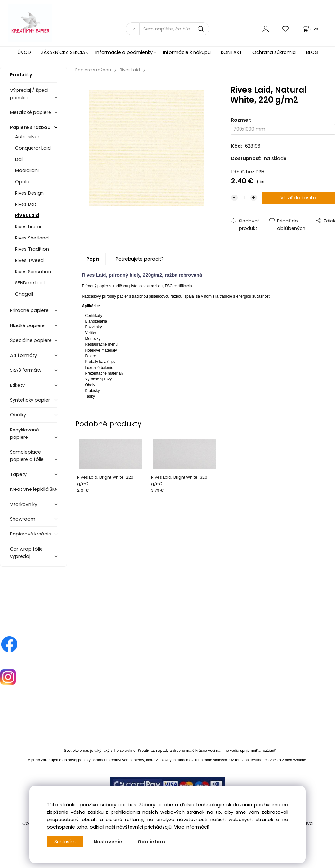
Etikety (17, 385)
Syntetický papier (30, 400)
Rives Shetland (32, 238)
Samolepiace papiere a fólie (27, 456)
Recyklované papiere (24, 434)
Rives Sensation (33, 272)
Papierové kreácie (31, 534)
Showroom (23, 519)
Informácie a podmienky (124, 52)
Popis (93, 259)
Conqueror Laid (33, 148)
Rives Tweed (29, 260)
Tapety (18, 474)
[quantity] (244, 198)
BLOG (312, 52)
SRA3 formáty (26, 370)
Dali (19, 159)
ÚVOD (24, 52)
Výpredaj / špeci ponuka (29, 94)
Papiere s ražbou (30, 127)
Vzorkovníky (24, 504)
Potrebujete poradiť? (140, 259)
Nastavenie (108, 842)
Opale (22, 182)
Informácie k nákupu (187, 52)
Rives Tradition (32, 249)
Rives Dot (26, 204)
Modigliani (27, 170)
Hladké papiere (27, 325)
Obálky (18, 415)
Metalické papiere (31, 112)
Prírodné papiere (29, 310)
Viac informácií (192, 827)
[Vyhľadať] (133, 29)
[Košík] (310, 29)
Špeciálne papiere (31, 340)
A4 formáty (23, 355)
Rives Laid (27, 215)
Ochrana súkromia (274, 52)
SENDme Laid (30, 283)
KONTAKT (231, 52)
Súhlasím (65, 842)
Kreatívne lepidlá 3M (33, 489)
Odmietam (151, 842)
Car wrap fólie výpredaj (26, 553)
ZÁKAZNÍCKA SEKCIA (63, 52)
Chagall (24, 294)
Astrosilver (27, 137)
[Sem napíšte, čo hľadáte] (174, 29)
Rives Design (29, 193)
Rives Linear (28, 227)
